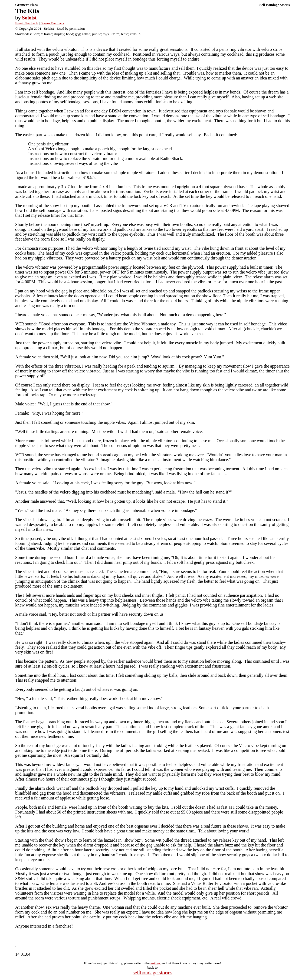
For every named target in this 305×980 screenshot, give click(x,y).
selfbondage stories (152, 973)
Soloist (29, 18)
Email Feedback (27, 23)
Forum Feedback (53, 23)
